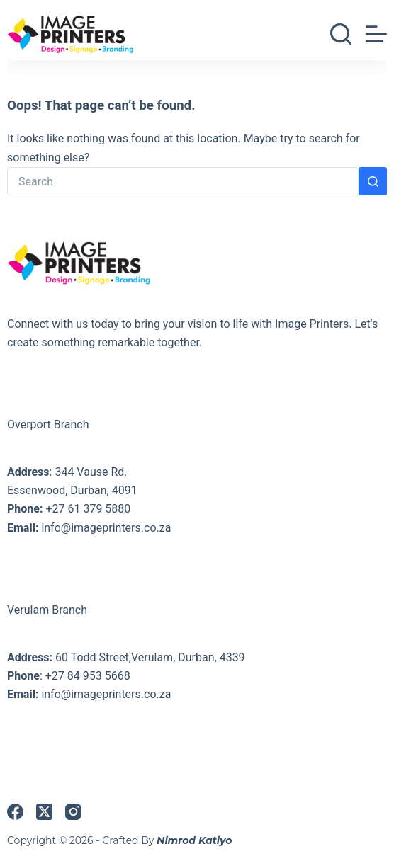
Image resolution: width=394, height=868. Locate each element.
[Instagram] (73, 812)
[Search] (341, 34)
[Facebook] (15, 812)
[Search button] (373, 181)
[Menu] (376, 34)
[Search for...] (183, 181)
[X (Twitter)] (44, 812)
